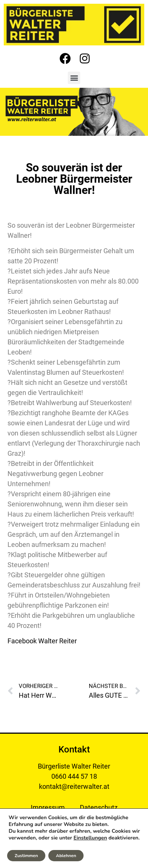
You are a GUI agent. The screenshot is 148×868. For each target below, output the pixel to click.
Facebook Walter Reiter (42, 641)
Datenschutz (99, 807)
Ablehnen (66, 856)
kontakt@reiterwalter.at (74, 786)
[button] (74, 78)
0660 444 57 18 (74, 776)
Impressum (48, 807)
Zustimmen (26, 856)
